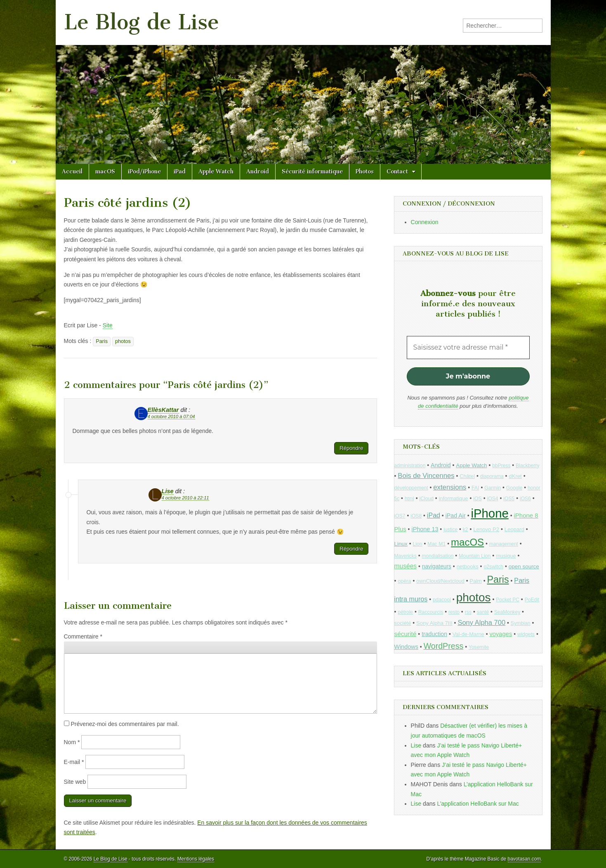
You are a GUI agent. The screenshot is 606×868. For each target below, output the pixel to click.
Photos (365, 171)
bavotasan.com (525, 859)
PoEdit (532, 600)
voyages (501, 634)
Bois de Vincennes (426, 476)
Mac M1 (436, 544)
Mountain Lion (475, 556)
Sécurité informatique (312, 171)
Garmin (493, 488)
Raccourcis (431, 612)
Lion (417, 544)
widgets (526, 634)
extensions (450, 487)
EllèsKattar (163, 410)
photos (123, 341)
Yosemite (479, 647)
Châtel (467, 476)
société (403, 623)
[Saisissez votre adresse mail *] (468, 348)
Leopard (514, 529)
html (409, 499)
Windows (406, 647)
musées (406, 566)
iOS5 (509, 499)
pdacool (442, 600)
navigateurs (437, 566)
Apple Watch (216, 171)
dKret (515, 476)
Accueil (72, 171)
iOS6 (525, 499)
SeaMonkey (507, 612)
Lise (168, 491)
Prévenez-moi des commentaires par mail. (125, 724)
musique (506, 556)
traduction (434, 634)
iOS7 (400, 516)
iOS (477, 499)
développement (411, 488)
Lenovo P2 (486, 529)
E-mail (74, 762)
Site (108, 325)
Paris (102, 341)
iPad (180, 171)
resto (454, 612)
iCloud (426, 499)
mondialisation (438, 556)
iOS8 (416, 516)
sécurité (406, 634)
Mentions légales (196, 859)
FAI (475, 488)
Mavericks (406, 556)
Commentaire (83, 636)
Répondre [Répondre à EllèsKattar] (351, 448)
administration (410, 466)
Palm (476, 581)
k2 (466, 530)
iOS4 (492, 499)
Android (258, 171)
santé (483, 612)
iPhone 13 (425, 529)
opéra (404, 581)
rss (468, 612)
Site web (75, 782)
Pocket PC (508, 600)
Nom (72, 742)
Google (514, 488)
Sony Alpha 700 (481, 623)
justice (450, 530)
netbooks (468, 566)
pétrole (405, 612)
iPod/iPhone (144, 171)
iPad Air (456, 516)
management (504, 544)
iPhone (489, 513)
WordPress (444, 646)
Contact (397, 171)
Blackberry (528, 466)
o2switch (493, 567)
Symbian (521, 623)
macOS (105, 171)
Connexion (425, 222)
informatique (454, 498)
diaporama (492, 476)
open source (524, 566)
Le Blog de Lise (141, 22)
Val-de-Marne (468, 634)
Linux (401, 544)
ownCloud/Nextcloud (440, 581)
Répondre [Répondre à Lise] (351, 549)
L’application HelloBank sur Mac (478, 804)
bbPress (501, 466)
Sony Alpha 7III (434, 623)
